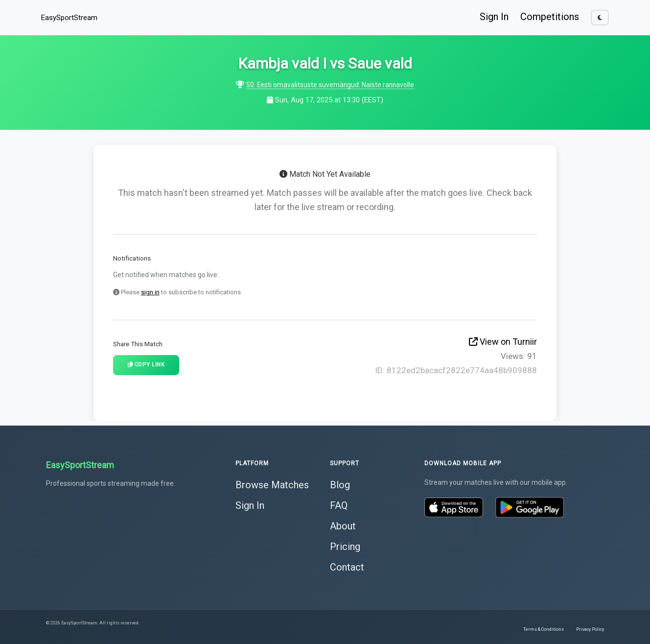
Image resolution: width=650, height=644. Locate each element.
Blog (340, 484)
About (343, 525)
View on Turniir (503, 342)
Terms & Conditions (544, 628)
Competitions (550, 17)
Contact (347, 566)
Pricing (345, 546)
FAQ (339, 504)
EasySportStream (69, 18)
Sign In (494, 17)
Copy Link (146, 365)
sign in (150, 292)
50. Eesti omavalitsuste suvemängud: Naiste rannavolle (330, 85)
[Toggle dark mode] (600, 18)
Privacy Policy (590, 628)
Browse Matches (272, 484)
